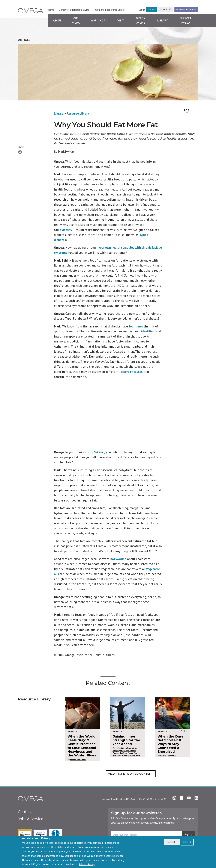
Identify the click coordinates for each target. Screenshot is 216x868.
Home (51, 10)
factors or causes (131, 372)
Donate (152, 10)
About (57, 20)
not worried (118, 559)
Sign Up (188, 834)
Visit (121, 20)
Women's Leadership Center (110, 10)
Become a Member (186, 10)
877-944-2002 (145, 799)
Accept (172, 842)
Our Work (76, 20)
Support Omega (185, 20)
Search (164, 10)
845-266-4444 (162, 799)
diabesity (66, 230)
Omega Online (141, 20)
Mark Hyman (66, 152)
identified (148, 331)
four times (136, 326)
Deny (187, 842)
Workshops (99, 20)
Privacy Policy (87, 864)
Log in (142, 10)
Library (163, 20)
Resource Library (78, 113)
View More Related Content (131, 774)
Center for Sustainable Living (74, 10)
